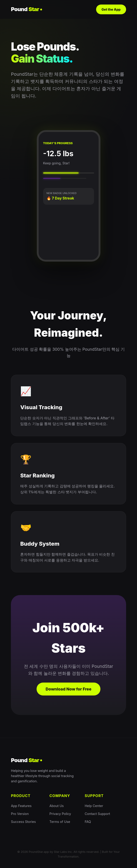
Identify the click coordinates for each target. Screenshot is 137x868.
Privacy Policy (60, 814)
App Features (21, 806)
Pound (26, 9)
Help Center (94, 806)
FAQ (88, 822)
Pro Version (20, 814)
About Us (57, 806)
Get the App (111, 9)
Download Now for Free (69, 689)
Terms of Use (60, 822)
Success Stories (23, 822)
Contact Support (97, 814)
